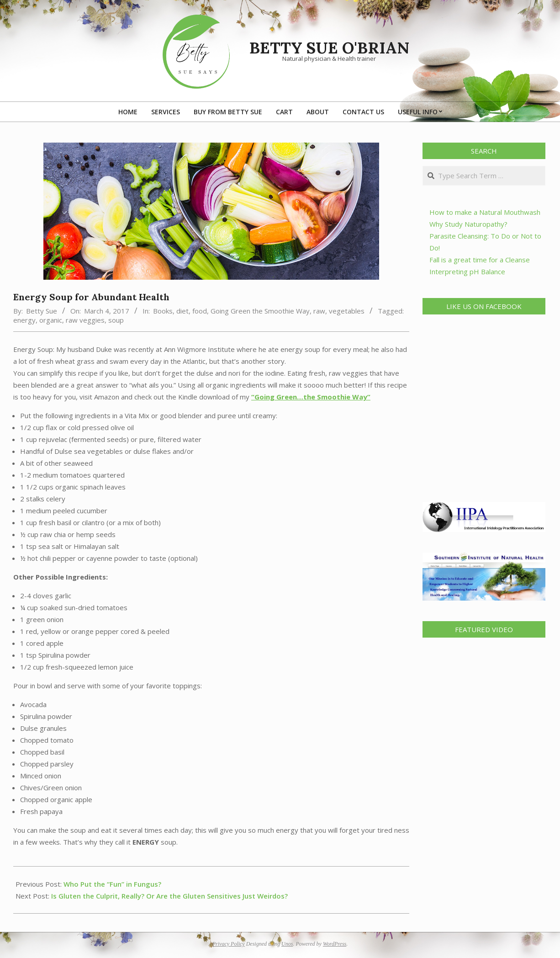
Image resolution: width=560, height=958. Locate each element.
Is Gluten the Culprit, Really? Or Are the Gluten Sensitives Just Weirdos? (169, 896)
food (200, 311)
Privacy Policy (229, 944)
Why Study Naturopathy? (468, 224)
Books (163, 311)
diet (182, 311)
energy (24, 320)
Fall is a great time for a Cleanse (480, 260)
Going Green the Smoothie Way (260, 311)
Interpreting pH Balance (467, 271)
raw (319, 311)
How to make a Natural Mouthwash (485, 212)
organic (51, 320)
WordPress (335, 944)
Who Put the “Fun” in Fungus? (112, 884)
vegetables (347, 311)
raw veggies (85, 320)
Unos (287, 944)
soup (116, 320)
